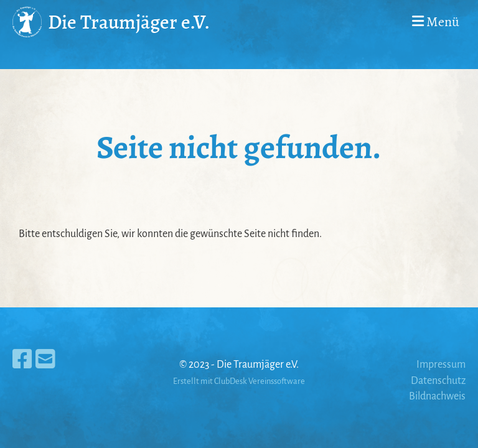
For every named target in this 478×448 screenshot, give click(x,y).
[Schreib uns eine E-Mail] (45, 360)
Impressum (441, 365)
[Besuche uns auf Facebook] (22, 360)
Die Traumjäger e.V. (129, 22)
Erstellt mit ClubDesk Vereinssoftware (239, 381)
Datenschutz (438, 381)
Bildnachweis (437, 396)
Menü (436, 22)
